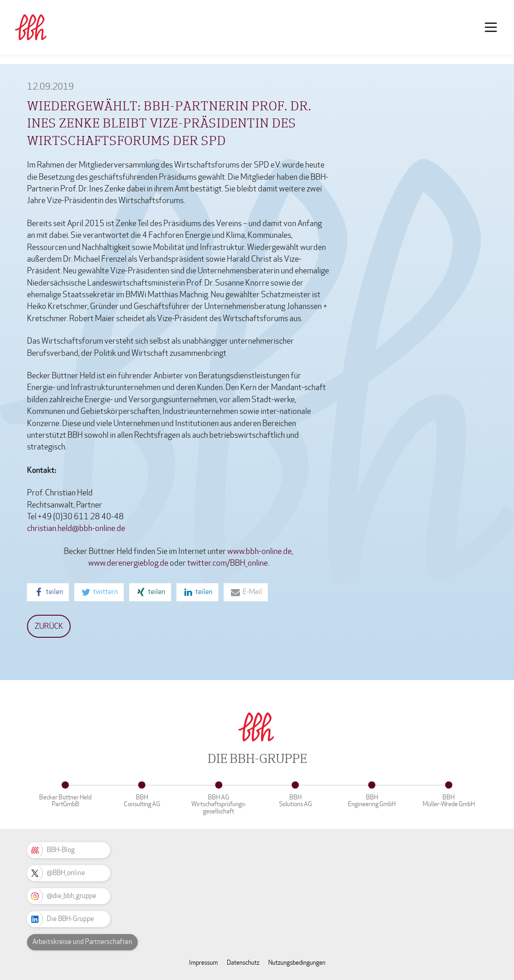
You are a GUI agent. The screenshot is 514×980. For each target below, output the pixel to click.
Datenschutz (243, 963)
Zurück (49, 626)
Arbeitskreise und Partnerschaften (82, 942)
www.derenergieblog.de (128, 563)
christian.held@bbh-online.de (76, 529)
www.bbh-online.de (259, 551)
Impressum (203, 963)
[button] (48, 592)
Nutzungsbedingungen (297, 963)
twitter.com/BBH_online (228, 563)
